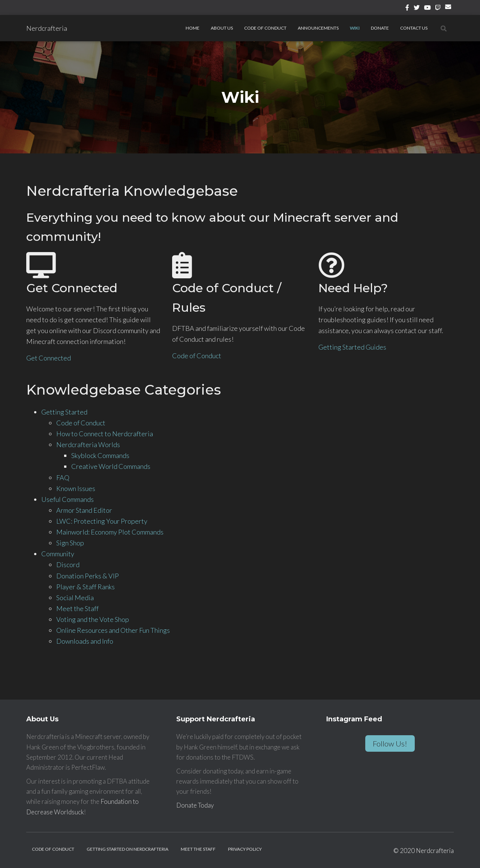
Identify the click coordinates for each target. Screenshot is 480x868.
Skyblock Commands (100, 455)
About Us (222, 28)
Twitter (417, 9)
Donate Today (195, 805)
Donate (380, 28)
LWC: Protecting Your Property (102, 521)
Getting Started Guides (352, 347)
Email (449, 10)
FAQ (63, 478)
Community (58, 554)
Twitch (438, 9)
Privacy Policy (245, 849)
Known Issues (76, 488)
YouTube (427, 9)
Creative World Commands (111, 466)
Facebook (407, 9)
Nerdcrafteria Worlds (88, 445)
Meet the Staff (77, 608)
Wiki (355, 28)
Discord (68, 565)
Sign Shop (70, 543)
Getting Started (64, 412)
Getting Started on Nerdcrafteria (127, 849)
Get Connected (49, 358)
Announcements (318, 28)
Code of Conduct (265, 28)
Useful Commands (67, 499)
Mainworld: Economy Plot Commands (110, 532)
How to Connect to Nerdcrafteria (105, 434)
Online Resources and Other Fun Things (113, 630)
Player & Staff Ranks (85, 587)
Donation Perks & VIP (88, 576)
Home (193, 28)
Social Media (75, 598)
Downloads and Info (85, 641)
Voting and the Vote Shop (93, 619)
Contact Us (414, 28)
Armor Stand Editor (84, 510)
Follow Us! (390, 743)
